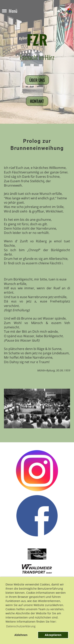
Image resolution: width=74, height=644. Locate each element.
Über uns (37, 80)
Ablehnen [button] (21, 635)
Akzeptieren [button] (53, 635)
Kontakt (37, 101)
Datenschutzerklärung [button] (21, 626)
